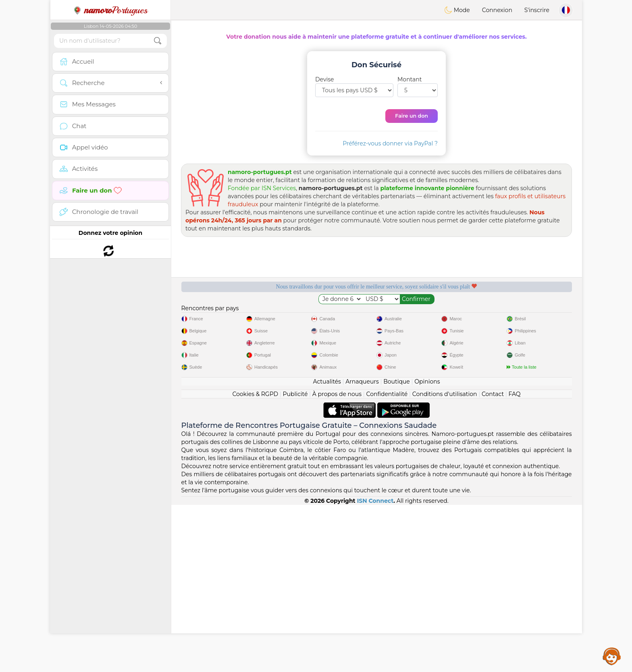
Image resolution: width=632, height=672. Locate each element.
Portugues (110, 10)
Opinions (427, 549)
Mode (457, 10)
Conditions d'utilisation (445, 561)
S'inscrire (537, 10)
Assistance (612, 656)
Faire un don (412, 116)
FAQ (515, 561)
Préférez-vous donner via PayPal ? (390, 143)
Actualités (327, 549)
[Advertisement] (376, 388)
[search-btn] (158, 41)
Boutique (397, 549)
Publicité (295, 561)
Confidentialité (387, 561)
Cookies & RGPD (255, 561)
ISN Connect (375, 668)
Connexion (497, 10)
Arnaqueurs (362, 549)
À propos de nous (337, 561)
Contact (493, 561)
